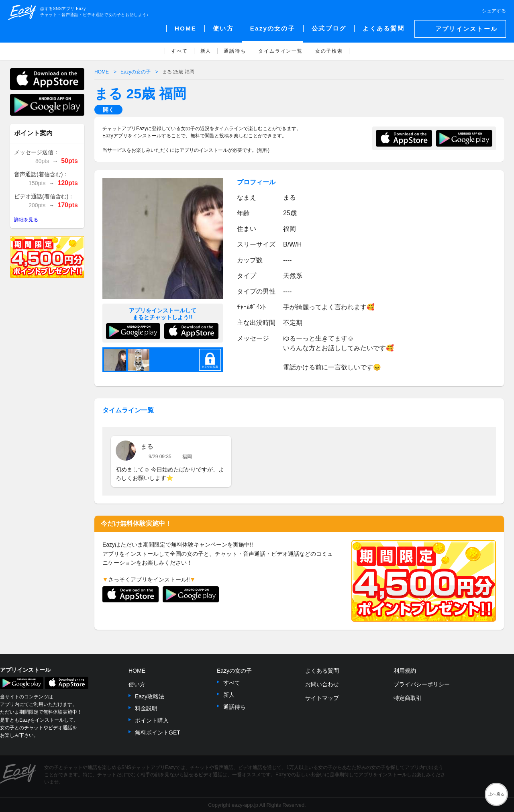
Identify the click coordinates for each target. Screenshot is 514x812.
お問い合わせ (322, 684)
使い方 (137, 684)
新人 (229, 695)
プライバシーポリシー (422, 684)
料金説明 (146, 708)
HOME (137, 671)
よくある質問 (322, 671)
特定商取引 (408, 698)
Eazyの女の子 (234, 671)
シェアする (494, 11)
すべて (232, 683)
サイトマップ (322, 698)
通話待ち (235, 707)
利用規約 (405, 671)
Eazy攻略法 (150, 696)
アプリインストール (466, 29)
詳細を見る (26, 220)
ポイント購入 (152, 720)
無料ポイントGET (158, 732)
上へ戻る (496, 794)
